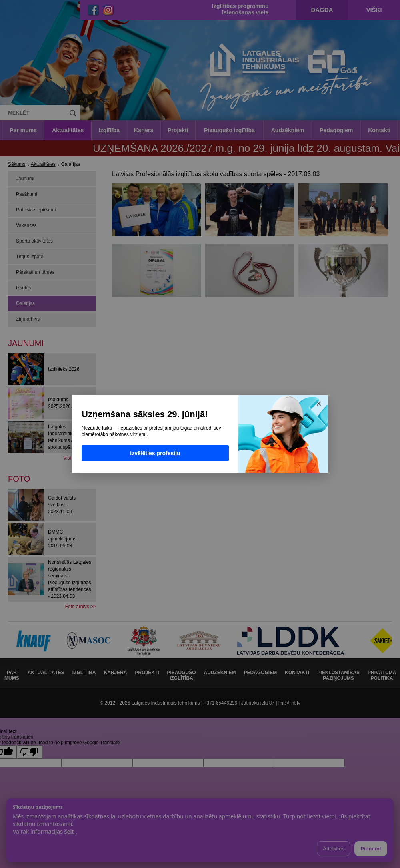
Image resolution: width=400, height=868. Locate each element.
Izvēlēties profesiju (155, 453)
